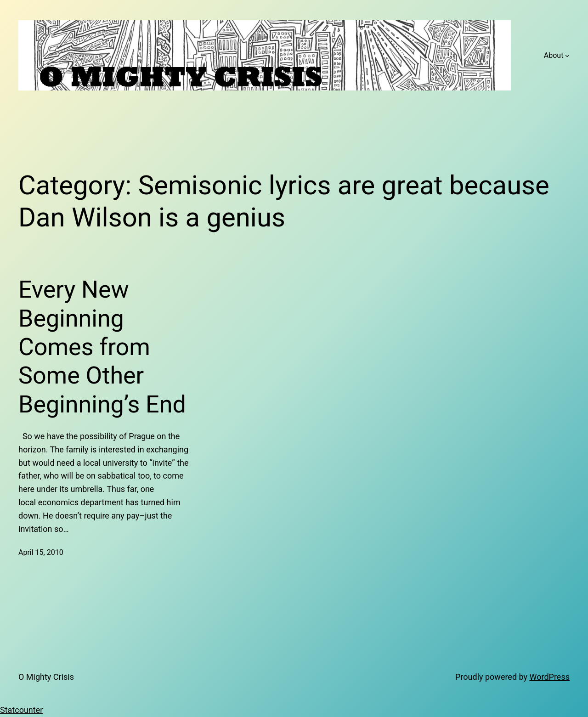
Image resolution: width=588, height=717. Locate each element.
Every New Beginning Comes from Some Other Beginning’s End (102, 347)
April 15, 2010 (41, 552)
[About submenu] (567, 56)
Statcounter (21, 710)
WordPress (550, 677)
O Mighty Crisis (46, 677)
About (554, 55)
